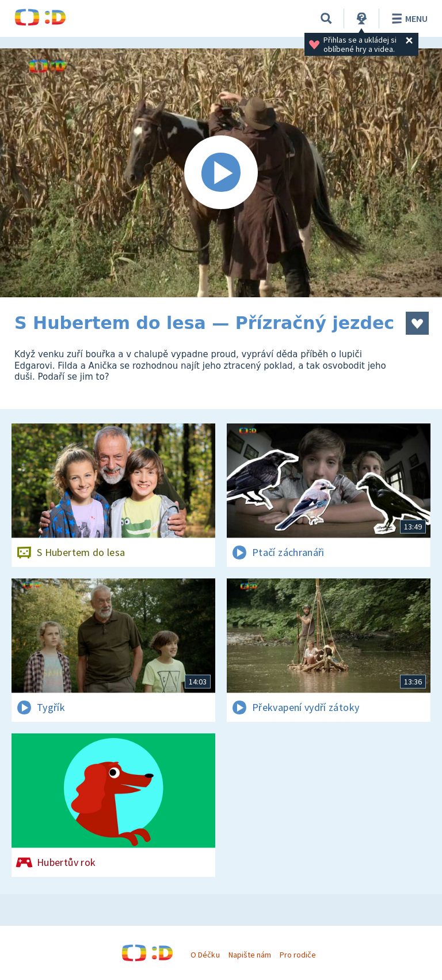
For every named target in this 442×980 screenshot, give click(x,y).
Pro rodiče (298, 955)
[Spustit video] (221, 173)
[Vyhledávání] (326, 18)
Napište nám (250, 955)
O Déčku (205, 955)
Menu (408, 18)
